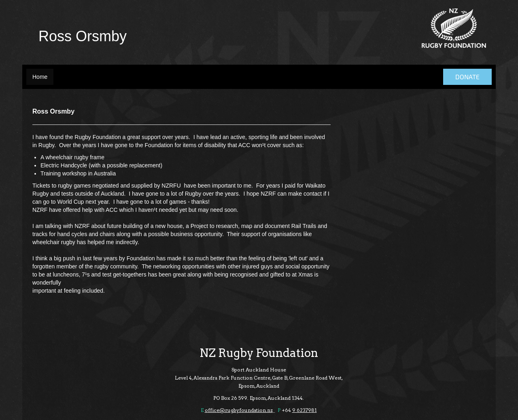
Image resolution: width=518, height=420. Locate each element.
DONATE (467, 77)
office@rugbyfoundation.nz (239, 410)
